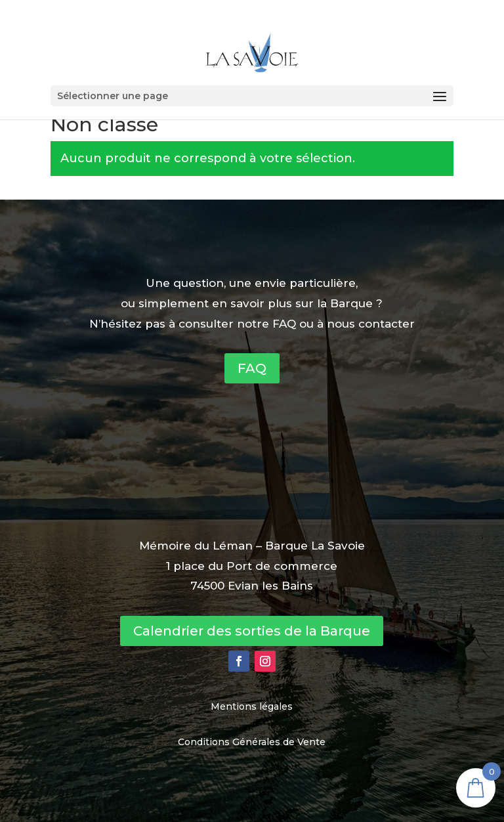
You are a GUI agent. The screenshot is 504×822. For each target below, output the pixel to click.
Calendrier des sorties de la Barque (252, 631)
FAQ (252, 368)
